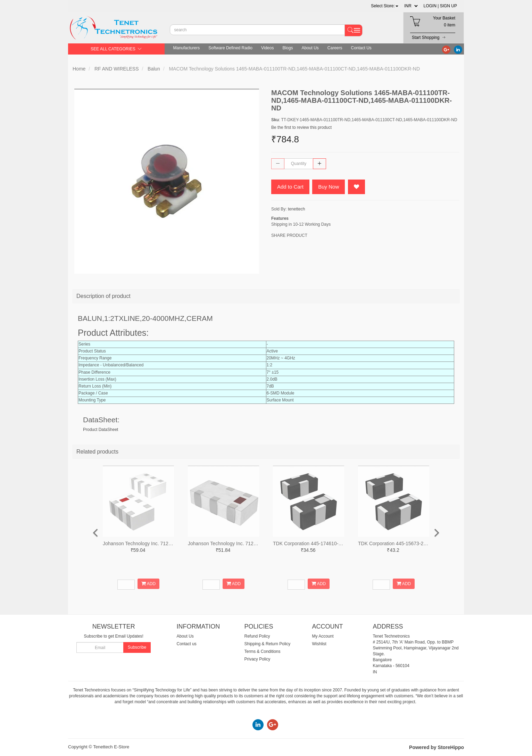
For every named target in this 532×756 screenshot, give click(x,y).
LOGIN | (431, 6)
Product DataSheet (101, 430)
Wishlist (319, 644)
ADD (148, 584)
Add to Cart (290, 187)
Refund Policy (257, 636)
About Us (310, 48)
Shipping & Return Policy (268, 644)
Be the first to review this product (301, 127)
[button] (385, 6)
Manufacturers (187, 48)
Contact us (187, 644)
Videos (267, 48)
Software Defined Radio (230, 48)
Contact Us (361, 48)
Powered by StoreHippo (437, 747)
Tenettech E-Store (111, 747)
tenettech (296, 209)
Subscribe (137, 647)
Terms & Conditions (263, 651)
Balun (154, 69)
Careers (335, 48)
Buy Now (329, 187)
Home (79, 69)
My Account (323, 636)
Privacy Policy (257, 659)
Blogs (288, 48)
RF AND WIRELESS (117, 69)
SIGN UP (448, 6)
